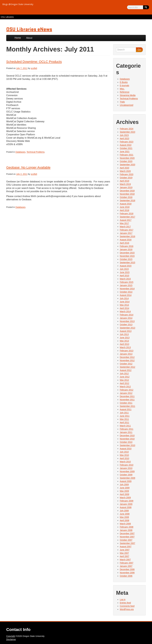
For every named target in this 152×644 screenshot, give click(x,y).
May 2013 (124, 341)
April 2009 (124, 494)
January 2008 (126, 530)
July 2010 (124, 452)
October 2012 (126, 364)
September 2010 (128, 445)
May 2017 (124, 223)
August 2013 (126, 331)
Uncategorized (126, 105)
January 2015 (126, 285)
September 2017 (128, 217)
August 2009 (126, 481)
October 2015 (126, 259)
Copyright (11, 636)
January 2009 (126, 504)
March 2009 (125, 498)
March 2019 (125, 184)
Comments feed (127, 606)
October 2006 (126, 576)
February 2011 (127, 429)
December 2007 (127, 533)
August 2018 (126, 204)
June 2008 (125, 514)
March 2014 (125, 311)
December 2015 (127, 253)
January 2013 (126, 354)
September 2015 (128, 262)
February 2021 (127, 155)
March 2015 (125, 279)
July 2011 (124, 413)
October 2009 (126, 475)
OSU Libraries (7, 17)
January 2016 (126, 249)
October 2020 (126, 161)
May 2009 (124, 491)
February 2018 (127, 214)
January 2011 (126, 432)
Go (139, 50)
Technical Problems (36, 152)
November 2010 (127, 439)
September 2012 (128, 367)
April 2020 (124, 168)
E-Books (124, 82)
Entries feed (125, 603)
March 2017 (125, 227)
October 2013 (126, 325)
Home (18, 38)
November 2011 (127, 400)
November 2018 (127, 194)
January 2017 (126, 233)
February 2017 (127, 230)
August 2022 (126, 145)
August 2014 (126, 295)
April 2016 (124, 243)
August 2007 (126, 547)
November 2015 (127, 256)
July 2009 (124, 484)
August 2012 (126, 370)
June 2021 (125, 152)
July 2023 (124, 135)
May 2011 (124, 419)
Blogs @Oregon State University (18, 4)
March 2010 (125, 462)
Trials (122, 102)
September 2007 (128, 543)
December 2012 (127, 357)
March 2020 (125, 171)
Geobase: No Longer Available (28, 167)
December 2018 (127, 191)
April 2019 (124, 181)
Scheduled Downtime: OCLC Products (34, 62)
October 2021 (126, 148)
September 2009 (128, 478)
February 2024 (127, 129)
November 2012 (127, 360)
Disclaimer (11, 639)
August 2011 (126, 409)
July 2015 (124, 269)
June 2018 (125, 207)
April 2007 (124, 556)
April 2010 (124, 458)
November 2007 (127, 537)
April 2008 (124, 520)
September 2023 (128, 132)
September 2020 (128, 165)
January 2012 (126, 393)
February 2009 (127, 501)
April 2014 (124, 308)
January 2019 (126, 187)
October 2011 (126, 403)
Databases (20, 152)
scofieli (34, 68)
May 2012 (124, 380)
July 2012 (124, 373)
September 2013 (128, 328)
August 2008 (126, 507)
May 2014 (124, 305)
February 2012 (127, 390)
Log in (123, 599)
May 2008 (124, 517)
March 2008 (125, 524)
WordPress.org (127, 609)
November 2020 (127, 158)
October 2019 (126, 178)
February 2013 (127, 351)
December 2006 (127, 569)
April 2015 (124, 276)
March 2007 (125, 560)
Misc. (122, 89)
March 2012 (125, 387)
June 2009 (125, 488)
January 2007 (126, 566)
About (29, 38)
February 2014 (127, 315)
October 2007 (126, 540)
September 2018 (128, 200)
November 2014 (127, 289)
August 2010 (126, 449)
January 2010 (126, 468)
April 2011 (124, 422)
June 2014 (125, 302)
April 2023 (124, 138)
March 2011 (125, 426)
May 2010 (124, 455)
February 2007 (127, 563)
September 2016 (128, 236)
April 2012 (124, 383)
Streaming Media (128, 95)
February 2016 (127, 246)
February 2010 (127, 465)
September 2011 (128, 406)
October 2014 (126, 292)
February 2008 (127, 527)
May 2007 (124, 553)
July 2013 (124, 334)
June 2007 (125, 550)
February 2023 (127, 142)
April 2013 (124, 344)
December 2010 (127, 436)
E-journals (124, 85)
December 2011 (127, 396)
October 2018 (126, 197)
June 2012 (125, 377)
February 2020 (127, 174)
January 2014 (126, 318)
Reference (125, 92)
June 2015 (125, 272)
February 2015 (127, 282)
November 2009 (127, 471)
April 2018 (124, 210)
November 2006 (127, 573)
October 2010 (126, 442)
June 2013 (125, 338)
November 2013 (127, 321)
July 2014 (124, 298)
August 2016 (126, 240)
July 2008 (124, 511)
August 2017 (126, 220)
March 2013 (125, 347)
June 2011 (125, 416)
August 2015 (126, 266)
